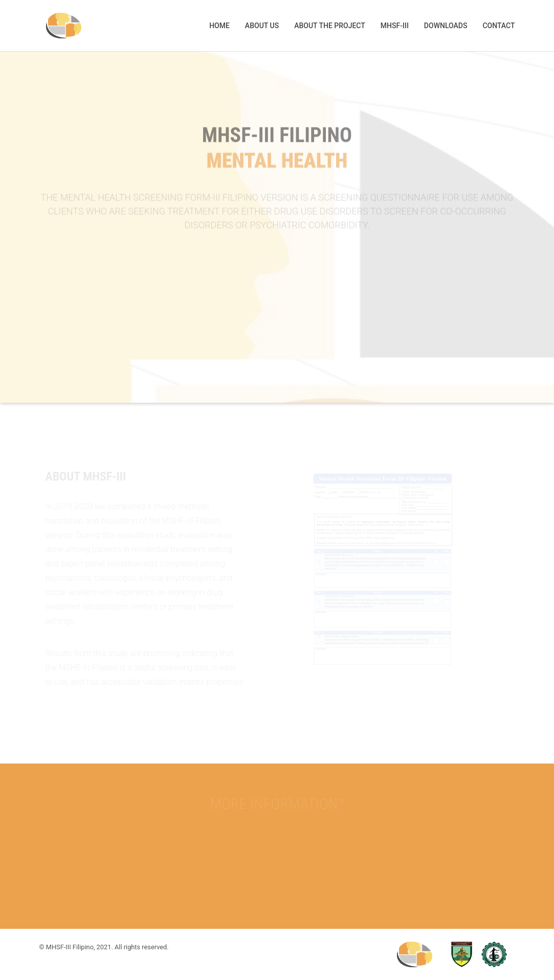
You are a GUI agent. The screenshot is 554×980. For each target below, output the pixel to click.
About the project (330, 26)
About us (262, 26)
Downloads (446, 26)
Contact (498, 26)
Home (219, 26)
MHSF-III (395, 26)
